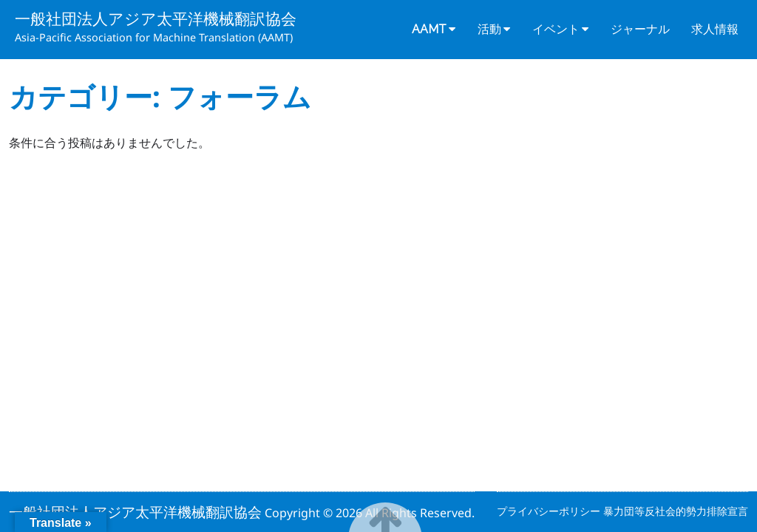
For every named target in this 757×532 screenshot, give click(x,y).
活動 (489, 29)
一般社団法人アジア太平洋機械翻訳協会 (156, 18)
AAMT (429, 29)
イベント (556, 29)
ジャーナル (640, 29)
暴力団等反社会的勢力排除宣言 (676, 511)
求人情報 (715, 29)
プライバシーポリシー (550, 511)
